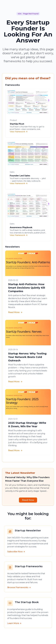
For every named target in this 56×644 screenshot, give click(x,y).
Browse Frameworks (19, 587)
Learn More (14, 623)
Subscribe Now (16, 552)
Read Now (28, 500)
